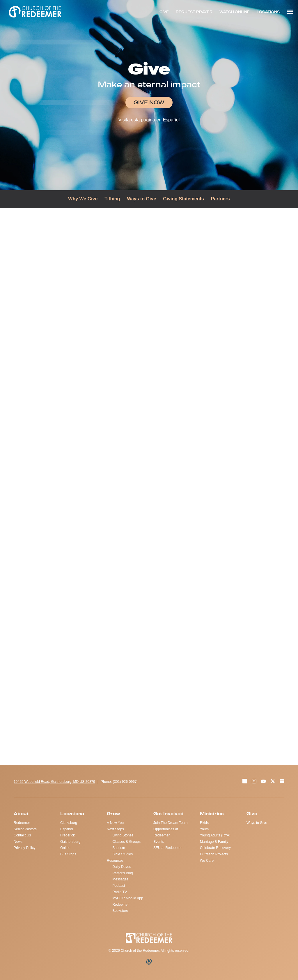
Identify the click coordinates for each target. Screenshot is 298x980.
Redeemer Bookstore (120, 908)
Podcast (119, 886)
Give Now (149, 102)
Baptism (119, 848)
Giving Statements (183, 199)
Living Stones (123, 835)
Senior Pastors (25, 829)
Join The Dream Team (171, 823)
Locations (72, 814)
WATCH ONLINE (235, 12)
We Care (207, 861)
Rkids (204, 823)
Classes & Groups (126, 842)
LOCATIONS (268, 12)
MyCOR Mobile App (128, 898)
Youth (204, 829)
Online (65, 848)
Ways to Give (141, 199)
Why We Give (83, 199)
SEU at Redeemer (167, 848)
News (18, 842)
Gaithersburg (70, 842)
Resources (115, 861)
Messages (120, 879)
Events (159, 842)
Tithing (112, 199)
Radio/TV (120, 892)
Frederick (68, 835)
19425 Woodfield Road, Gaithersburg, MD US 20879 (54, 782)
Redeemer (22, 823)
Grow (113, 814)
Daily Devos (122, 867)
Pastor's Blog (123, 873)
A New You (115, 823)
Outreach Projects (214, 854)
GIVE (164, 12)
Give (252, 814)
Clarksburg (69, 823)
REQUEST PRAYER (194, 12)
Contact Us (22, 835)
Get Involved (168, 814)
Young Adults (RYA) (215, 835)
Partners (220, 199)
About (21, 814)
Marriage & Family (214, 842)
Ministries (212, 814)
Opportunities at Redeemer (166, 832)
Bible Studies (123, 854)
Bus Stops (68, 854)
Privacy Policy (25, 848)
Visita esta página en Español (149, 120)
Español (66, 829)
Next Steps (115, 829)
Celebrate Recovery (215, 848)
